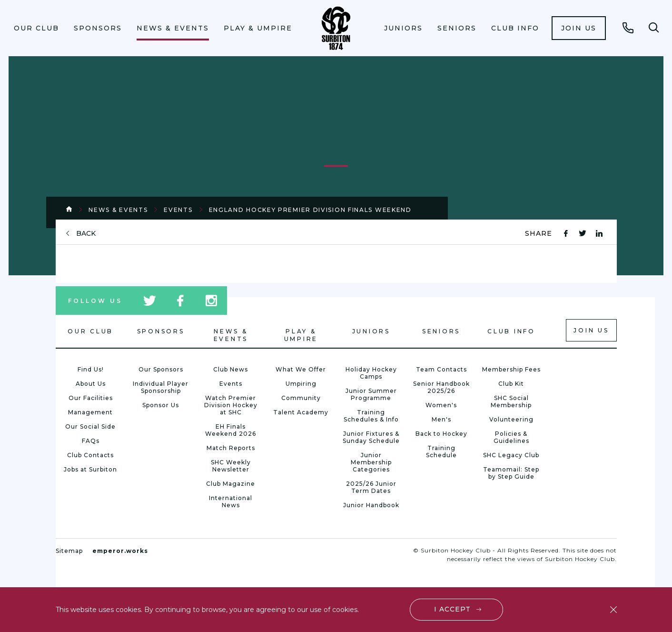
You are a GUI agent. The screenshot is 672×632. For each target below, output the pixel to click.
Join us (579, 28)
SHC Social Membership (511, 401)
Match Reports (231, 448)
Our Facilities (91, 398)
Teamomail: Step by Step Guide (511, 473)
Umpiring (301, 384)
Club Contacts (90, 455)
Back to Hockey (441, 434)
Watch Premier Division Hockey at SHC (231, 405)
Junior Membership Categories (371, 462)
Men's (441, 419)
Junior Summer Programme (371, 394)
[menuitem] (37, 28)
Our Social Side (90, 426)
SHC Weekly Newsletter (231, 466)
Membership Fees (511, 369)
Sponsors (98, 28)
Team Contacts (441, 369)
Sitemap (69, 551)
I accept (452, 609)
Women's (441, 405)
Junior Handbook (371, 505)
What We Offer (301, 369)
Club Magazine (231, 484)
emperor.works (120, 551)
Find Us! (91, 369)
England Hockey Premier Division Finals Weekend (310, 210)
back (86, 234)
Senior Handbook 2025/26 (441, 387)
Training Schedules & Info (371, 416)
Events (178, 210)
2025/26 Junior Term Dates (371, 487)
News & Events (173, 28)
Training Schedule (441, 451)
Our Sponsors (161, 369)
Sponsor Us (161, 405)
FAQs (91, 441)
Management (90, 412)
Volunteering (511, 419)
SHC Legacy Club (511, 455)
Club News (231, 369)
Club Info (515, 28)
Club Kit (511, 384)
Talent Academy (301, 412)
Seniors (457, 28)
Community (301, 398)
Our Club (36, 28)
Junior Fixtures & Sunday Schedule (371, 437)
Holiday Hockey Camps (371, 373)
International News (231, 502)
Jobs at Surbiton (90, 469)
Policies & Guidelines (511, 437)
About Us (91, 384)
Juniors (403, 28)
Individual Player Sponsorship (161, 387)
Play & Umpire (258, 28)
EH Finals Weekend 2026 (231, 430)
